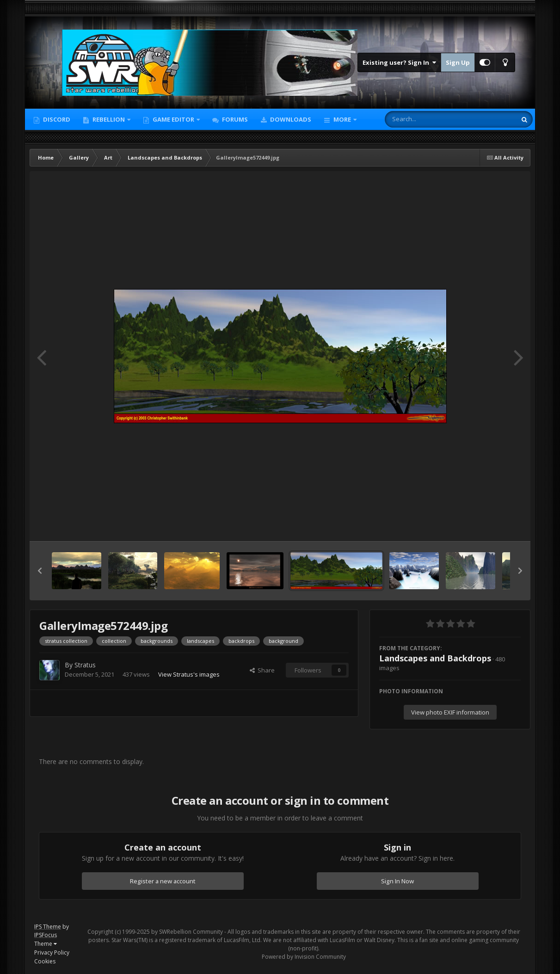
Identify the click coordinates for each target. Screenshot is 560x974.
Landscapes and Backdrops (435, 658)
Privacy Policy (52, 952)
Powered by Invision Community (304, 957)
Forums (234, 119)
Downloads (290, 119)
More (342, 119)
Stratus (85, 665)
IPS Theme (48, 927)
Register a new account (163, 881)
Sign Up (458, 62)
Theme (46, 944)
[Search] (426, 119)
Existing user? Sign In (399, 62)
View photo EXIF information (450, 712)
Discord (56, 119)
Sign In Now (397, 881)
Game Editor (173, 119)
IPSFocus (46, 935)
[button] (40, 571)
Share (262, 670)
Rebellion (109, 119)
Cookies (45, 961)
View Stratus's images (189, 674)
